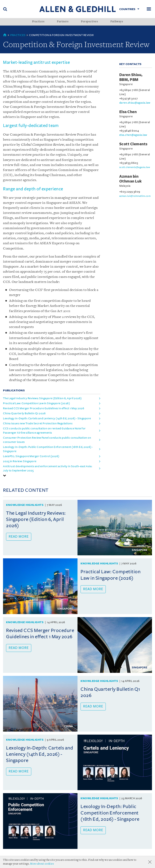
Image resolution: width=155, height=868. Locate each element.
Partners (63, 22)
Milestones (50, 862)
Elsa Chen (128, 112)
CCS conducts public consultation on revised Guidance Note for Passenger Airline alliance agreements (44, 431)
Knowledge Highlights (25, 505)
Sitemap (85, 866)
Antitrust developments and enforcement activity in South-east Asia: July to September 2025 (48, 468)
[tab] (52, 476)
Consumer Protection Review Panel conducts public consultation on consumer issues (47, 440)
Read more (19, 537)
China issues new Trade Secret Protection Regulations (38, 423)
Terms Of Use (73, 862)
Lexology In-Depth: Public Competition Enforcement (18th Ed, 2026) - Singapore (48, 449)
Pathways (117, 22)
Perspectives (89, 22)
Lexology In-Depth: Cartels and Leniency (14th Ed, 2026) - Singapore (47, 418)
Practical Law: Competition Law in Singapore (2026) (36, 403)
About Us (10, 862)
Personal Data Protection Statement (32, 866)
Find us (70, 866)
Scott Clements (133, 144)
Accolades (29, 862)
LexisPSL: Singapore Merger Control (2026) (31, 456)
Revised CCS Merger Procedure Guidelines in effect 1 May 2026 (44, 408)
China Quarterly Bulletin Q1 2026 (24, 413)
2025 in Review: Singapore (20, 461)
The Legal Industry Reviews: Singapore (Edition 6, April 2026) (42, 398)
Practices (38, 22)
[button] (5, 476)
